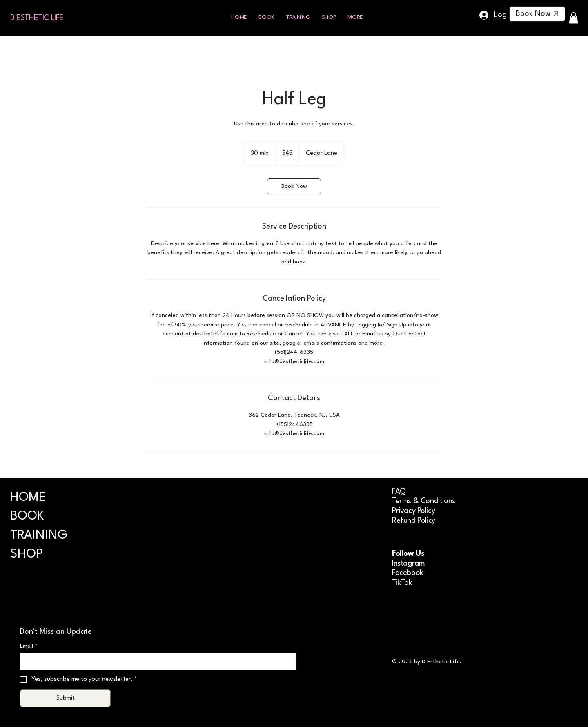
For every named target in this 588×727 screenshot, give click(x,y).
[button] (355, 17)
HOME (28, 497)
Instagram (408, 564)
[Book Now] (537, 14)
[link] (294, 186)
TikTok (402, 583)
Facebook (408, 573)
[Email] (155, 661)
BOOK (27, 516)
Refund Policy (414, 521)
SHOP (27, 554)
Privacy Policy (413, 511)
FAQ (399, 492)
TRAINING (39, 535)
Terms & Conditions (424, 501)
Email (29, 646)
